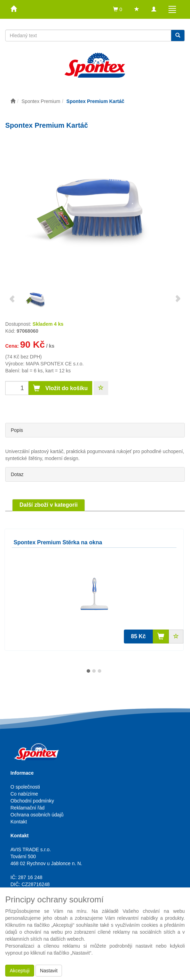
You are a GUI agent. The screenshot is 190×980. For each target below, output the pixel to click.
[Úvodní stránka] (13, 101)
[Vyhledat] (178, 35)
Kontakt (19, 822)
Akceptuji (20, 971)
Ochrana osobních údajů (37, 815)
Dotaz (17, 474)
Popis (17, 430)
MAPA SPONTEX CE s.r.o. (55, 364)
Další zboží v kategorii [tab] (49, 505)
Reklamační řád (27, 808)
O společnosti (25, 787)
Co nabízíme (24, 794)
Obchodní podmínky (32, 801)
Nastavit (49, 971)
